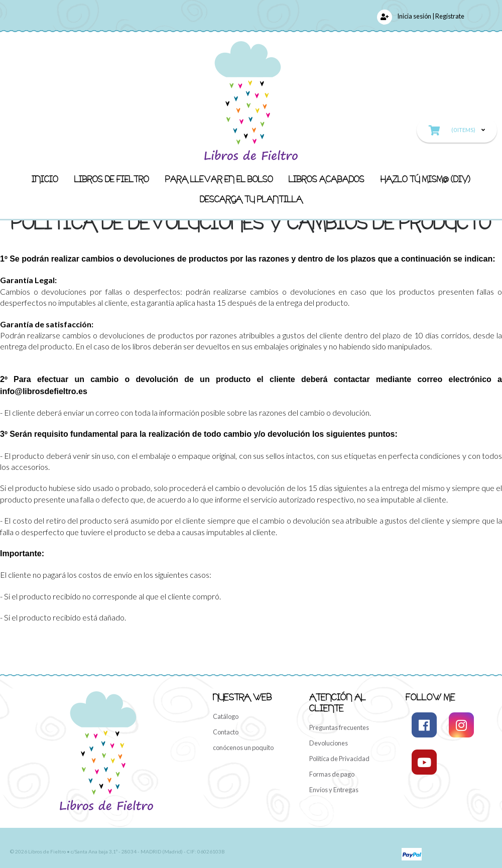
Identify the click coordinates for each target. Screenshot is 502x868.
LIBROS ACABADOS (327, 179)
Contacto (226, 732)
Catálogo (226, 716)
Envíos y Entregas (334, 790)
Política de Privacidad (339, 759)
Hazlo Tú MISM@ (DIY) (425, 179)
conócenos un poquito (243, 748)
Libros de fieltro (112, 179)
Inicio (45, 179)
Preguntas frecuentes (339, 727)
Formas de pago (332, 774)
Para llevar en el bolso (219, 179)
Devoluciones (329, 743)
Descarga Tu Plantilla (251, 199)
